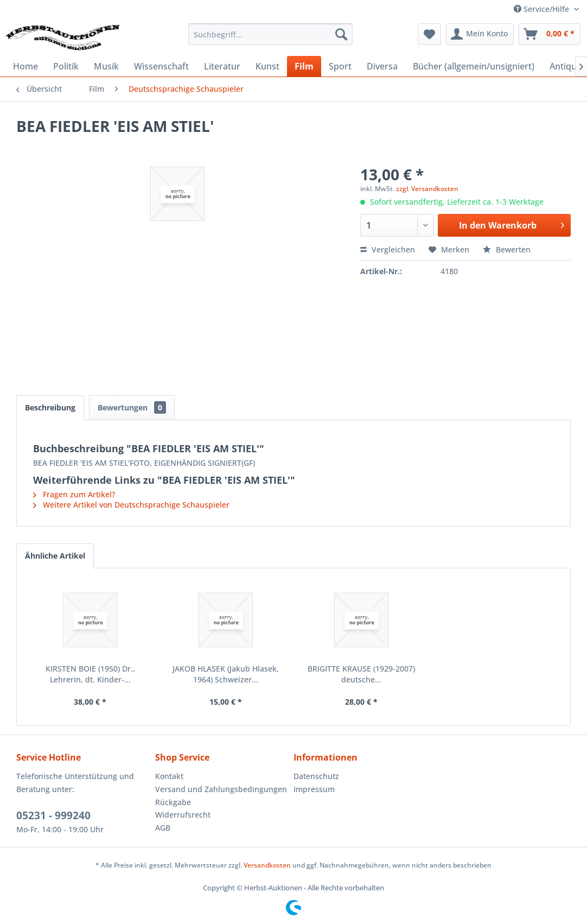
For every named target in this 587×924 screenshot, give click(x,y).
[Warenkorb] (550, 34)
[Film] (304, 66)
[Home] (25, 66)
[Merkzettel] (429, 34)
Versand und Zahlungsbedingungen (221, 789)
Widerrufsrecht (183, 815)
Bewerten (507, 249)
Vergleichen (388, 249)
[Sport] (340, 66)
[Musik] (106, 66)
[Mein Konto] (480, 34)
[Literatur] (222, 66)
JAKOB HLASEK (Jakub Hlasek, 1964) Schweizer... (226, 674)
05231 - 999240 (53, 815)
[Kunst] (267, 66)
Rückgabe (173, 802)
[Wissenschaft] (161, 66)
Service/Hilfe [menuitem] (543, 9)
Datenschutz (316, 776)
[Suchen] (341, 34)
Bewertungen (132, 407)
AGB (163, 828)
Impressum (314, 789)
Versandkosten (267, 865)
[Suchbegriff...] (270, 34)
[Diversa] (382, 66)
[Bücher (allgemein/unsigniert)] (474, 66)
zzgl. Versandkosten (427, 189)
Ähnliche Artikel (55, 556)
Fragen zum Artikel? (74, 494)
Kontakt (169, 776)
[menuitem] (270, 34)
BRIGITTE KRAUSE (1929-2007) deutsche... (361, 674)
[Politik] (66, 66)
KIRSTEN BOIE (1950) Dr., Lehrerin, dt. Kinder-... (90, 674)
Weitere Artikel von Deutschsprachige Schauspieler (131, 505)
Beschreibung (50, 407)
